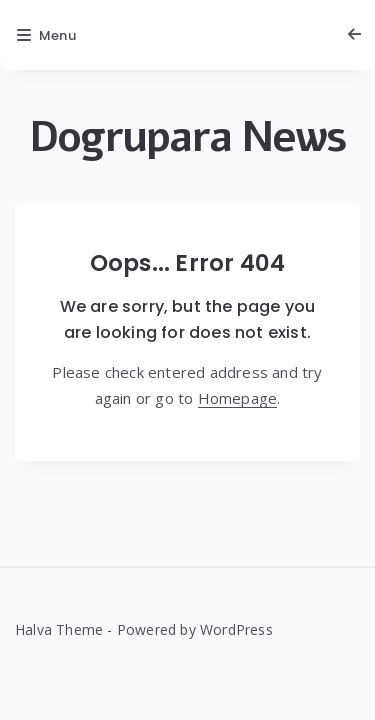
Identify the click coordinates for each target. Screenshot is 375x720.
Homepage (238, 398)
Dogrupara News (187, 137)
